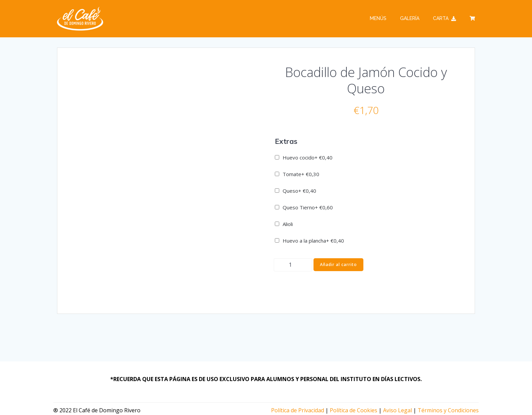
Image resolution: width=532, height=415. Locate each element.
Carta (444, 18)
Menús (378, 18)
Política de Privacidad (298, 410)
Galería (410, 18)
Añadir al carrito (338, 265)
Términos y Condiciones (448, 410)
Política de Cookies (354, 410)
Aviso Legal (397, 410)
